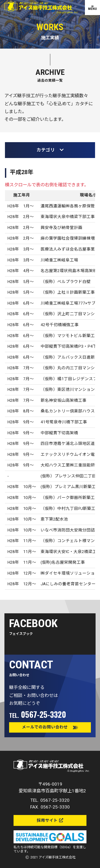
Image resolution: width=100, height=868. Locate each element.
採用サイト (47, 820)
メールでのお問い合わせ (45, 727)
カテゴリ (50, 150)
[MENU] (92, 8)
